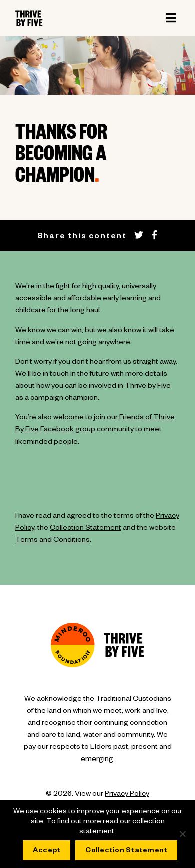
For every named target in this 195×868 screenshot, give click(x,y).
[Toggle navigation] (171, 18)
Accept (47, 851)
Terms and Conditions (52, 541)
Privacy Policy (127, 795)
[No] (182, 834)
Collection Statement (85, 529)
